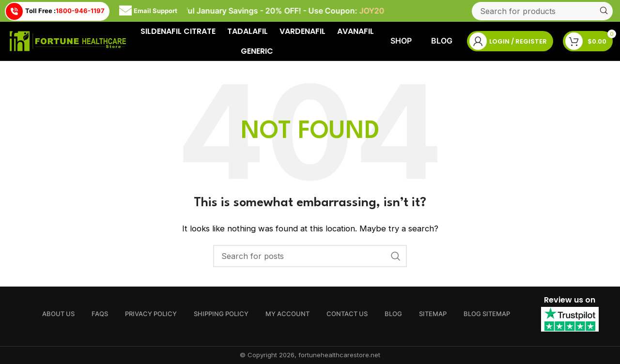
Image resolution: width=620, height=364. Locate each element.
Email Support (148, 11)
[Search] (542, 11)
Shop (401, 41)
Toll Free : (55, 11)
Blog (442, 41)
